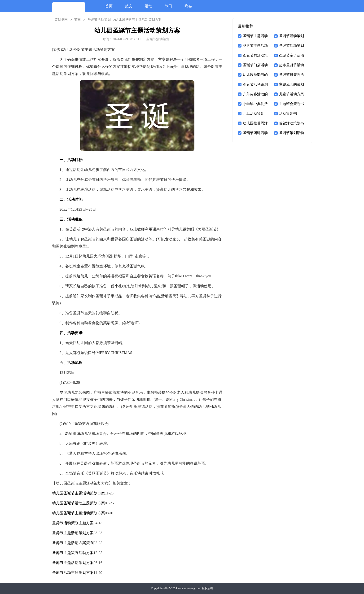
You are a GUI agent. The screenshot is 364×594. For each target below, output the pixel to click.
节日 (168, 6)
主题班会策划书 (292, 104)
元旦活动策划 (254, 114)
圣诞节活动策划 (99, 20)
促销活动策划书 (292, 123)
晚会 (188, 6)
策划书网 (61, 20)
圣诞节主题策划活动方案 (73, 553)
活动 (149, 6)
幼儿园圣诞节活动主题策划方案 (79, 503)
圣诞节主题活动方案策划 (73, 543)
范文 (129, 6)
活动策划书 (288, 114)
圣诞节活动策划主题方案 (73, 523)
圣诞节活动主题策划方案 (73, 573)
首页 (109, 6)
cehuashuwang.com (189, 588)
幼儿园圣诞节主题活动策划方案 (79, 493)
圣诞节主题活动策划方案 (73, 533)
